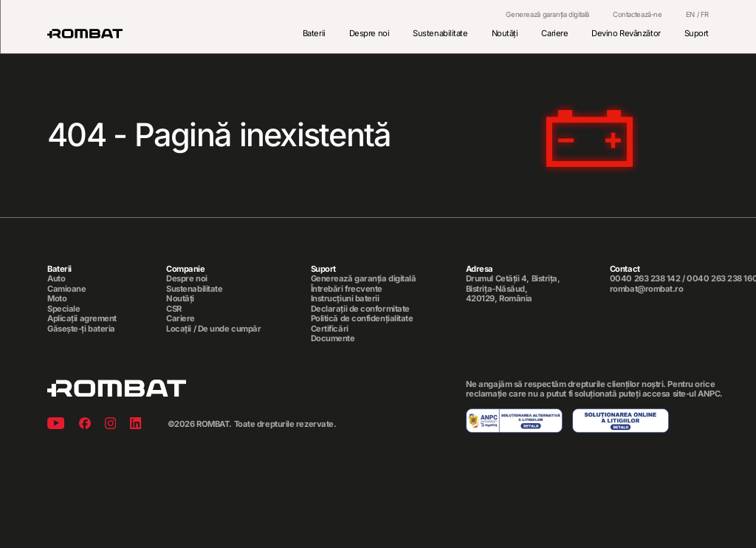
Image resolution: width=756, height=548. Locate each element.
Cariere (554, 33)
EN (690, 14)
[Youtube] (56, 425)
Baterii (314, 33)
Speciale (63, 309)
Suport (697, 33)
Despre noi (370, 33)
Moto (57, 299)
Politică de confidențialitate (362, 319)
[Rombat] (85, 34)
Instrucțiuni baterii (345, 299)
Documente (333, 339)
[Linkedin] (135, 425)
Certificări (330, 329)
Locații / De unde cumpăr (213, 329)
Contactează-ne (638, 14)
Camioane (66, 289)
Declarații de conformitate (360, 309)
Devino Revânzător (626, 33)
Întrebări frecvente (347, 289)
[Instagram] (110, 425)
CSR (174, 309)
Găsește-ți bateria (81, 329)
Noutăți (505, 33)
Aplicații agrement (82, 319)
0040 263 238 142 (645, 279)
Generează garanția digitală (547, 14)
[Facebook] (85, 425)
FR (705, 14)
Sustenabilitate (440, 33)
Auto (56, 280)
